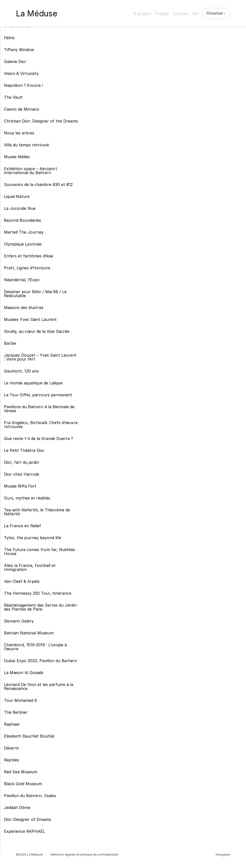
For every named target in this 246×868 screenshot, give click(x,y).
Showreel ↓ (216, 13)
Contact (181, 14)
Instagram (223, 854)
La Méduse (37, 14)
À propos (142, 14)
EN (195, 14)
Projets (162, 14)
